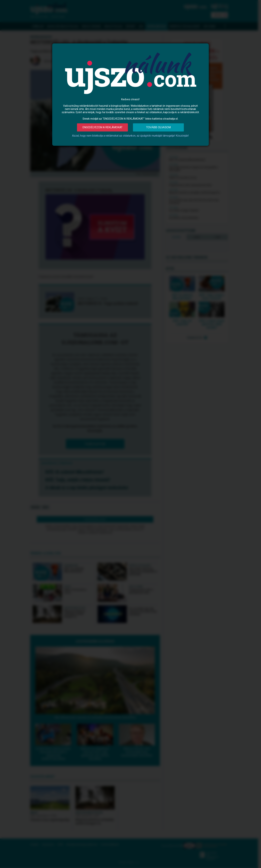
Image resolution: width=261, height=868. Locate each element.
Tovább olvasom (159, 127)
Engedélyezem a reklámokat (102, 127)
